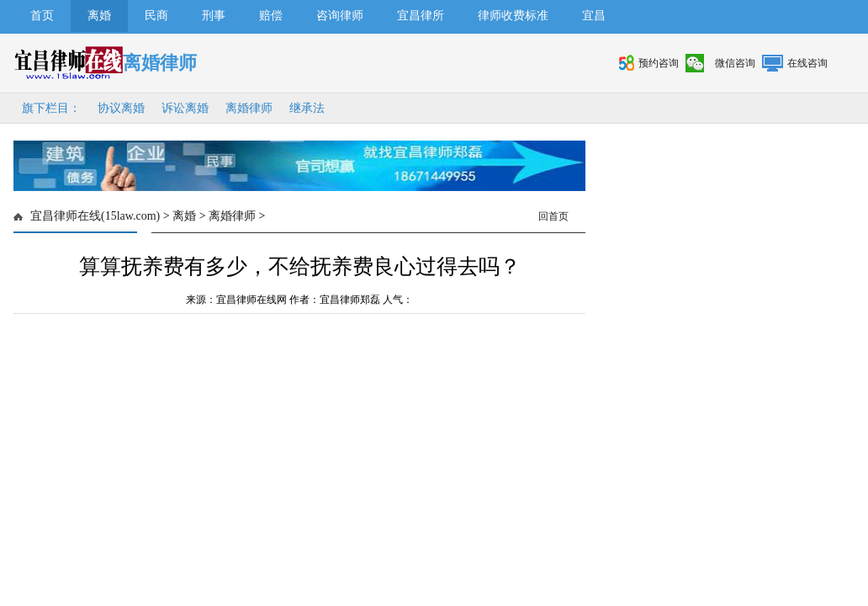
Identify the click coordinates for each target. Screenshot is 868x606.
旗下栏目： (51, 108)
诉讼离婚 (185, 108)
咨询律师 (340, 16)
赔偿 (271, 16)
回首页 (553, 216)
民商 (156, 16)
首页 (42, 16)
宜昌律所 (421, 16)
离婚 (99, 16)
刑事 (214, 16)
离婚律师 (249, 108)
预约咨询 (659, 63)
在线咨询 (807, 63)
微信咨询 (735, 63)
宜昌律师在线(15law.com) (95, 216)
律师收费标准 (513, 16)
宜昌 (594, 16)
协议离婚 (121, 108)
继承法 (307, 108)
